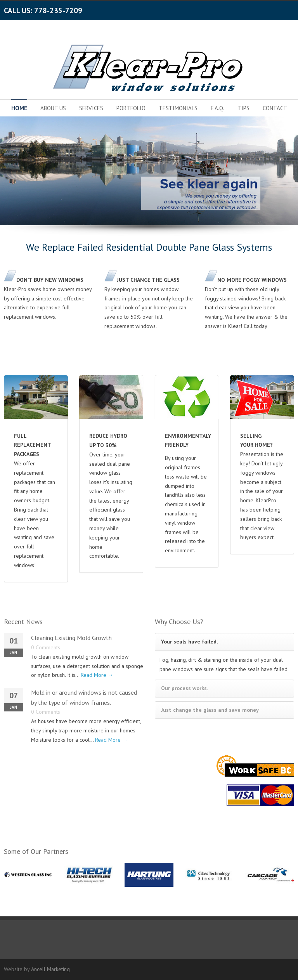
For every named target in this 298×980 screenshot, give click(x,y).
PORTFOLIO (131, 108)
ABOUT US (53, 108)
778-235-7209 (58, 10)
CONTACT (275, 108)
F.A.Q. (217, 108)
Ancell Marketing (50, 969)
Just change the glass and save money (210, 710)
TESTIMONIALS (178, 108)
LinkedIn (286, 9)
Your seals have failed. (189, 642)
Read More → (97, 675)
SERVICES (91, 108)
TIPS (243, 108)
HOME (19, 108)
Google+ (271, 9)
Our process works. (185, 688)
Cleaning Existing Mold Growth (71, 638)
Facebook (255, 9)
